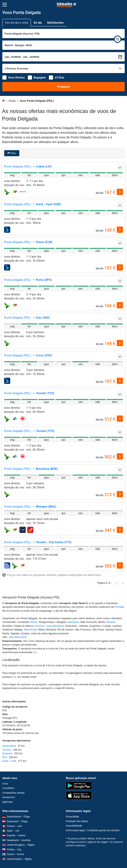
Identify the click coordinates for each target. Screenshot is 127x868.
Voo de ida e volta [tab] (17, 23)
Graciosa (7, 753)
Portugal (119, 607)
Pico (5, 757)
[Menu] (5, 5)
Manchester (30, 630)
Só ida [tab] (38, 23)
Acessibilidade (74, 826)
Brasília (111, 622)
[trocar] (118, 39)
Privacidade (72, 817)
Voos (5, 784)
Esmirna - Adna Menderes (49, 626)
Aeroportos (9, 797)
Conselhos (8, 788)
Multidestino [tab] (55, 23)
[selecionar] (120, 192)
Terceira (7, 750)
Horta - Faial (9, 761)
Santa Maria (9, 746)
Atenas (34, 622)
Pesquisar (63, 87)
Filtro (13, 153)
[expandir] (120, 168)
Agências (8, 802)
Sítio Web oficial (18, 637)
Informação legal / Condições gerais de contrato (93, 830)
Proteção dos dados (77, 821)
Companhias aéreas (13, 793)
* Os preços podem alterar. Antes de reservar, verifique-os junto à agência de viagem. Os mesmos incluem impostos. (94, 842)
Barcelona (73, 622)
